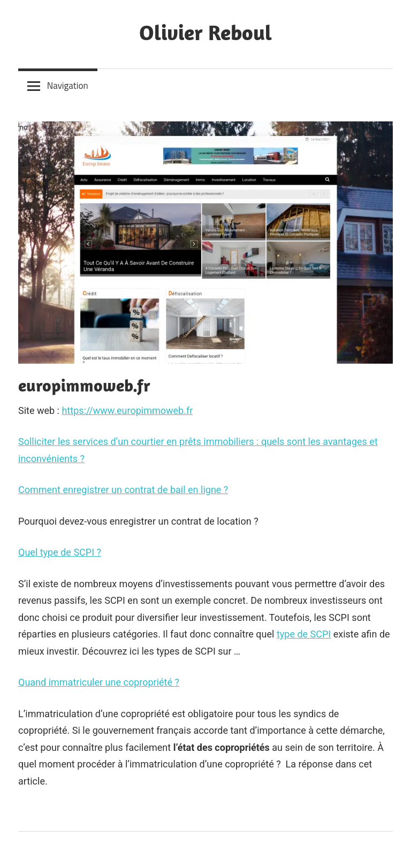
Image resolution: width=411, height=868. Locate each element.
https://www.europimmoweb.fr (127, 410)
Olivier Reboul (205, 32)
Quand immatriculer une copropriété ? (99, 682)
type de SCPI (304, 634)
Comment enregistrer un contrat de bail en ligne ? (123, 490)
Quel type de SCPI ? (60, 552)
